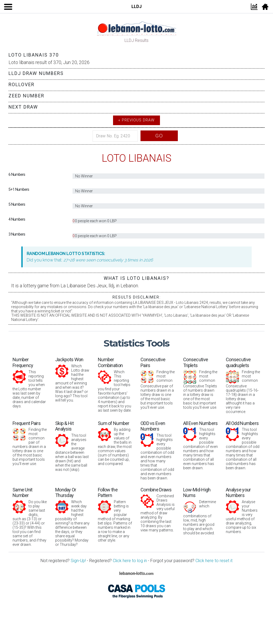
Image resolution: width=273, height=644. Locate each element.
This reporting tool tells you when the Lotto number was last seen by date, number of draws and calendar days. (30, 382)
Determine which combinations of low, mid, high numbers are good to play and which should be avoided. (200, 511)
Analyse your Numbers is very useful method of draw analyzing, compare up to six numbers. (243, 510)
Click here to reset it (214, 561)
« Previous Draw (136, 120)
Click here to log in (130, 561)
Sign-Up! (78, 561)
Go (159, 136)
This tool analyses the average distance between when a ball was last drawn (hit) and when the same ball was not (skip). (73, 446)
